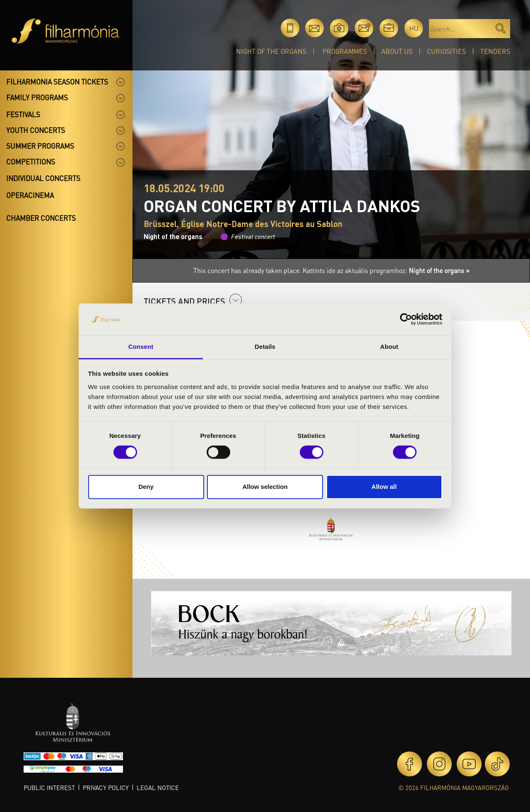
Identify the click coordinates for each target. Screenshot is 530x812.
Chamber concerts (41, 218)
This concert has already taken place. (248, 270)
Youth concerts (36, 130)
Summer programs (40, 146)
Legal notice (158, 788)
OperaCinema (30, 195)
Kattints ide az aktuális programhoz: (386, 270)
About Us (397, 51)
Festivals (23, 114)
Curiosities (446, 51)
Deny (146, 487)
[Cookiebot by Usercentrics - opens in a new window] (406, 319)
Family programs (37, 97)
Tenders (495, 51)
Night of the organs (271, 51)
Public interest (49, 788)
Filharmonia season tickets (57, 82)
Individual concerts (43, 178)
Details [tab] (265, 347)
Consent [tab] (141, 347)
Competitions (31, 162)
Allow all (384, 487)
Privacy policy (106, 788)
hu (414, 28)
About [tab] (389, 347)
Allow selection (265, 487)
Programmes (345, 51)
